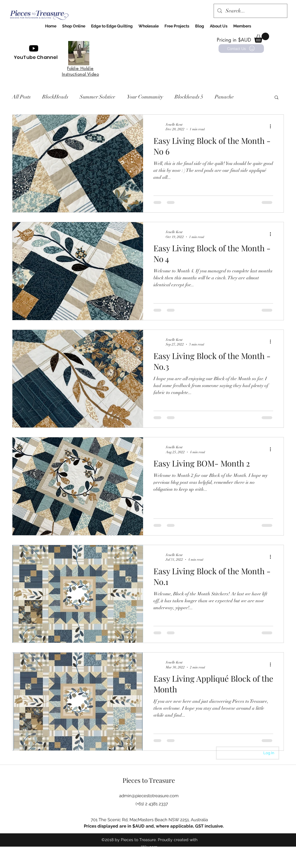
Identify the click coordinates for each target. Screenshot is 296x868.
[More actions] (272, 127)
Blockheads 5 (189, 97)
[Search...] (250, 11)
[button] (262, 38)
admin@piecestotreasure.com (149, 796)
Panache (224, 97)
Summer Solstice (98, 97)
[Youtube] (34, 48)
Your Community (145, 97)
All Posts (21, 97)
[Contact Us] (241, 49)
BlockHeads (55, 97)
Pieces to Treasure (149, 780)
